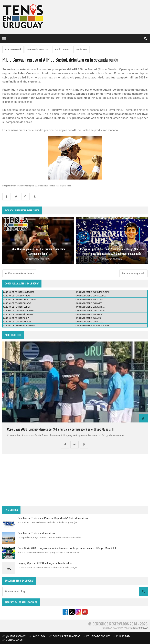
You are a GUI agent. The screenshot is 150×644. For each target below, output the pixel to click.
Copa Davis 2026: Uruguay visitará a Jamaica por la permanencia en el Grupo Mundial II (67, 548)
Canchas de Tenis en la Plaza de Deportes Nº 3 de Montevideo (53, 518)
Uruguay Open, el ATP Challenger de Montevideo (45, 563)
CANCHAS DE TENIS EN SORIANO (89, 322)
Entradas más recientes (19, 273)
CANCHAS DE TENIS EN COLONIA (89, 300)
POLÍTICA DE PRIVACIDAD (65, 636)
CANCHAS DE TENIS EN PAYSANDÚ (90, 311)
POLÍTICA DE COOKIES (97, 636)
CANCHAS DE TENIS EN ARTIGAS (17, 296)
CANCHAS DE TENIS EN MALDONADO (19, 311)
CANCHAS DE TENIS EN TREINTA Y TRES (92, 326)
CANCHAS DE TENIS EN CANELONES (91, 296)
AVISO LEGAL (38, 636)
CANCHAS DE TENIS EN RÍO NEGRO (18, 314)
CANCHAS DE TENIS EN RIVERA (89, 314)
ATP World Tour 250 (38, 49)
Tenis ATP (81, 49)
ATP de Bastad (13, 49)
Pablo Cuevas (62, 49)
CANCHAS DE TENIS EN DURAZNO (17, 303)
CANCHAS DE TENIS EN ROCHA (16, 318)
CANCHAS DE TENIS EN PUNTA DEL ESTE (92, 292)
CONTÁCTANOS (12, 640)
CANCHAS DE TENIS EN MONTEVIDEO (19, 292)
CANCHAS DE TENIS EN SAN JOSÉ (17, 322)
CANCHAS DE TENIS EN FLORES (89, 303)
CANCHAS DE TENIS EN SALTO (88, 318)
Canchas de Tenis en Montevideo (36, 533)
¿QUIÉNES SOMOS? (14, 636)
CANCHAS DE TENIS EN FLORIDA (17, 307)
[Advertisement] (75, 480)
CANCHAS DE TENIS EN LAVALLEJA (90, 307)
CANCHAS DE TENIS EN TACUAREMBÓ (19, 326)
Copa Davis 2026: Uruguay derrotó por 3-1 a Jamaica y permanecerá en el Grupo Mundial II (60, 429)
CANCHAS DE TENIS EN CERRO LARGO (19, 300)
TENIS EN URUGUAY (138, 628)
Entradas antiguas (133, 273)
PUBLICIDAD (121, 636)
